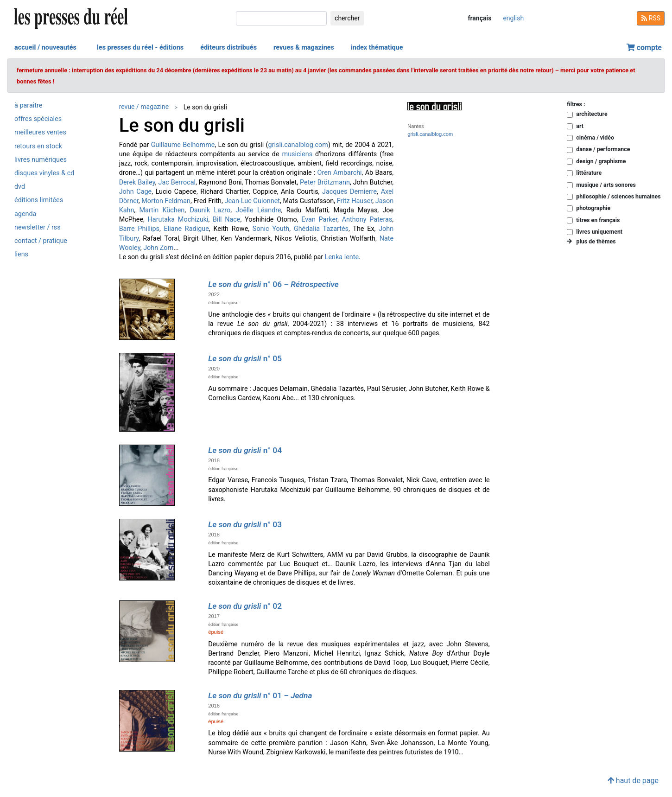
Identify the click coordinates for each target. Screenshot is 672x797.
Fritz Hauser (355, 201)
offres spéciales (38, 119)
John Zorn (158, 248)
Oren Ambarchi (340, 173)
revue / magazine (144, 107)
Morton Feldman (166, 201)
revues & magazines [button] (304, 48)
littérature (589, 173)
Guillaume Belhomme (183, 145)
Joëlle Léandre (258, 210)
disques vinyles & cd (44, 173)
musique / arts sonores (606, 185)
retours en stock (38, 146)
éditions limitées (39, 200)
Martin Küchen (162, 210)
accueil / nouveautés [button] (45, 48)
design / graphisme (601, 161)
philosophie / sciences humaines (618, 196)
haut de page (633, 781)
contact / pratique (41, 241)
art (580, 126)
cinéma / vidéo (595, 137)
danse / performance (603, 149)
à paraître (28, 105)
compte (644, 48)
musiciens (298, 154)
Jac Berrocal (177, 182)
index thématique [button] (377, 48)
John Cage (136, 192)
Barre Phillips (139, 229)
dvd (20, 187)
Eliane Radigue (187, 229)
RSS (651, 18)
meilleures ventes (40, 132)
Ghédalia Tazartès (321, 229)
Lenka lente (342, 257)
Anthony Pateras (367, 220)
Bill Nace (226, 220)
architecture (592, 114)
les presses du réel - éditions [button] (140, 48)
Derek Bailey (137, 182)
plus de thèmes (591, 241)
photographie (593, 208)
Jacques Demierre (349, 192)
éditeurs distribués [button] (228, 48)
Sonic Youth (271, 229)
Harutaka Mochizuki (178, 220)
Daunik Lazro (210, 210)
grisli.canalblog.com (298, 145)
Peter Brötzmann (325, 182)
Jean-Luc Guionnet (252, 201)
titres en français (598, 220)
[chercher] (281, 18)
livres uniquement (599, 232)
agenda (25, 214)
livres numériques (41, 160)
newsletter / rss (38, 227)
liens (21, 254)
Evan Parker (319, 220)
